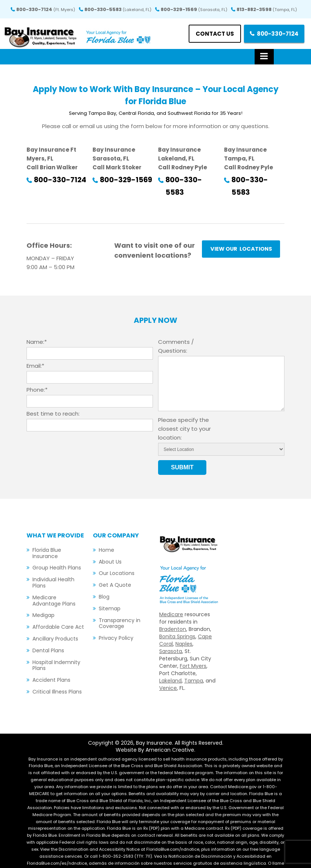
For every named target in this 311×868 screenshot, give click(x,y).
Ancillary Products (55, 626)
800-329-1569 (194, 9)
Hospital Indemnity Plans (56, 653)
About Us (110, 549)
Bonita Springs (177, 624)
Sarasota (171, 639)
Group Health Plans (57, 555)
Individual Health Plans (53, 570)
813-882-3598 (267, 9)
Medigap (43, 603)
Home (106, 537)
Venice (168, 675)
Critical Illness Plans (57, 679)
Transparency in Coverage (120, 611)
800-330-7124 (46, 9)
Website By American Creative (155, 737)
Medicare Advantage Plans (54, 588)
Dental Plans (48, 638)
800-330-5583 (118, 9)
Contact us (210, 34)
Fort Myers (193, 653)
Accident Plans (51, 667)
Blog (104, 584)
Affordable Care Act (58, 614)
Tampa (194, 668)
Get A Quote (115, 572)
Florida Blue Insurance (47, 541)
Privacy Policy (116, 625)
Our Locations (117, 561)
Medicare (171, 602)
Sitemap (110, 596)
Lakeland (170, 668)
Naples (184, 631)
